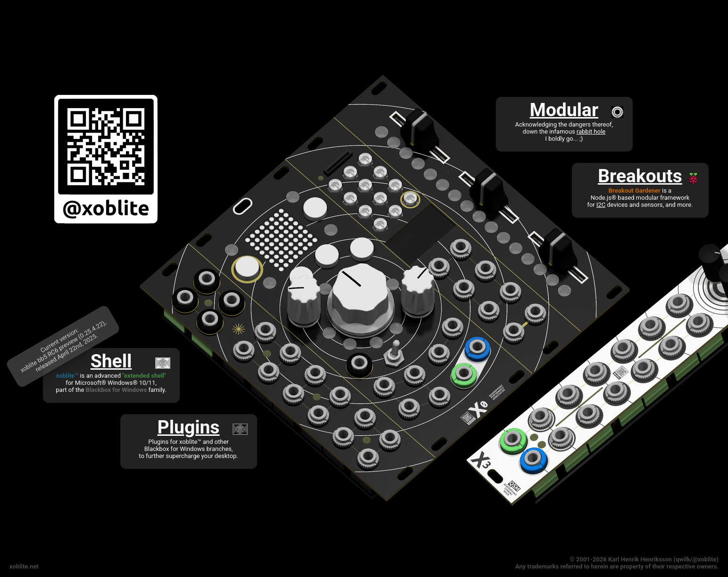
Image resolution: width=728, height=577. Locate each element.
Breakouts (640, 176)
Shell (111, 361)
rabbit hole (591, 132)
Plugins (189, 427)
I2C (601, 205)
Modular (564, 110)
